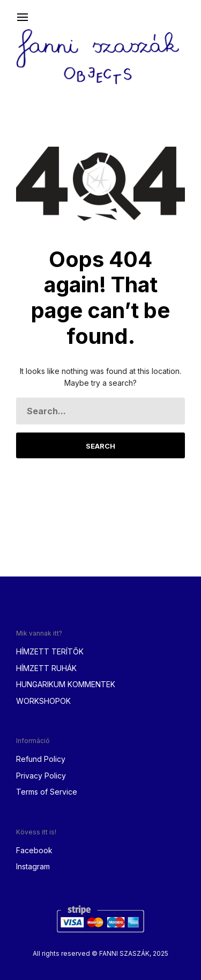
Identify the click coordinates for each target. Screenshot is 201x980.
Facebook (34, 850)
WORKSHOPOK (43, 701)
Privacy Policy (41, 776)
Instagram (33, 866)
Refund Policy (41, 759)
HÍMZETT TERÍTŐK (50, 651)
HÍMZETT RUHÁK (46, 668)
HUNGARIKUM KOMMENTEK (66, 684)
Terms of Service (47, 792)
